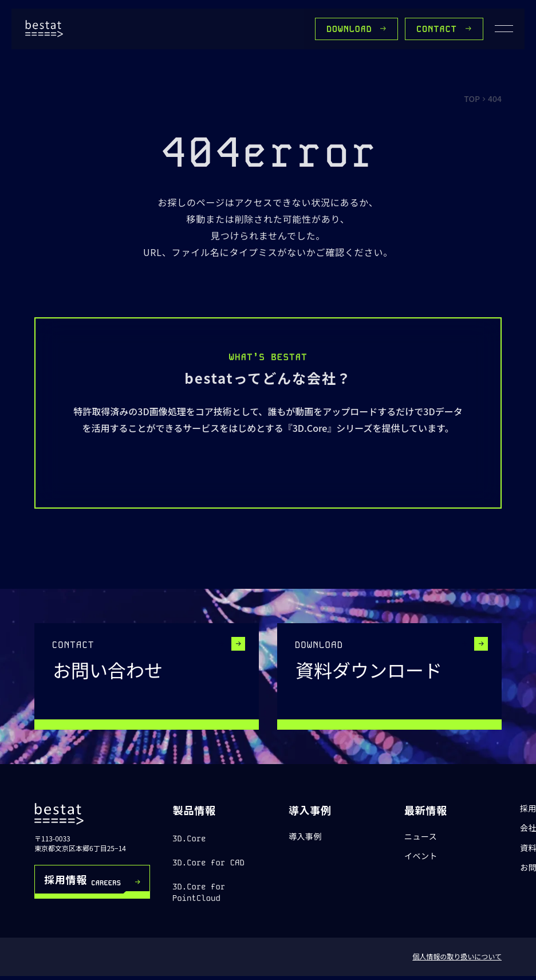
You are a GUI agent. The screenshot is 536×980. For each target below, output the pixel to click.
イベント (421, 856)
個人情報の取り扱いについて (457, 957)
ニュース (421, 837)
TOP (472, 99)
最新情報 (426, 810)
